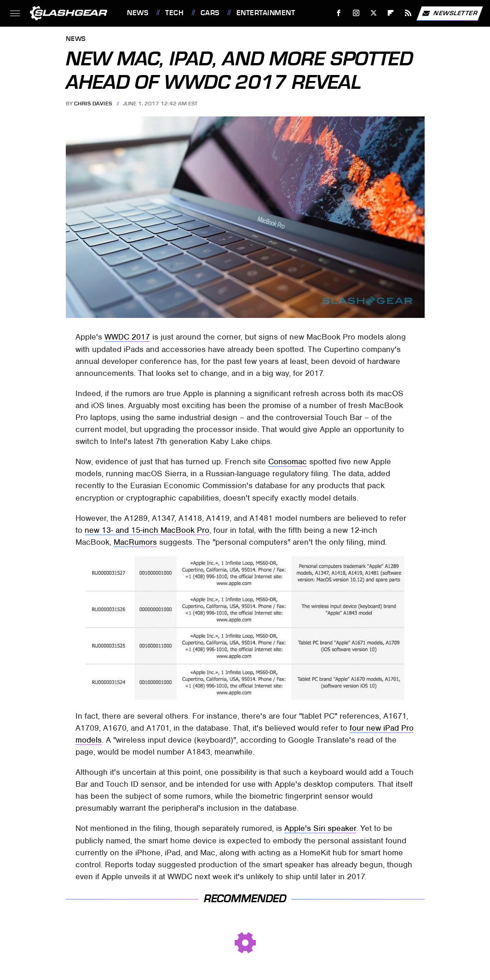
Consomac (288, 461)
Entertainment (266, 13)
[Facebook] (339, 13)
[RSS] (408, 13)
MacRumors (135, 542)
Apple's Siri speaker (320, 828)
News (138, 13)
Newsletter (450, 13)
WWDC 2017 (127, 337)
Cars (210, 13)
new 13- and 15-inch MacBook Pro (147, 530)
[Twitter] (373, 13)
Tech (174, 13)
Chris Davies (93, 104)
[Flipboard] (391, 13)
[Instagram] (356, 13)
